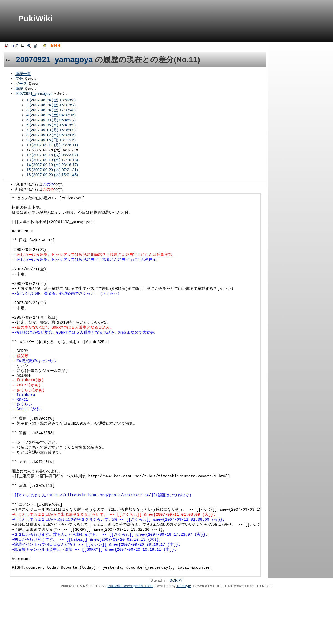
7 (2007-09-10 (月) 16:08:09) (51, 130)
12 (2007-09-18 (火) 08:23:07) (52, 155)
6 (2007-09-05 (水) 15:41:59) (51, 125)
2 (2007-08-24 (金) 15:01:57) (51, 105)
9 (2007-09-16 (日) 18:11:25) (51, 140)
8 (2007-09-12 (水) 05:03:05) (51, 135)
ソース (21, 84)
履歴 (19, 89)
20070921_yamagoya (54, 60)
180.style (184, 638)
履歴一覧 (23, 74)
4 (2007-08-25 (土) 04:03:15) (51, 115)
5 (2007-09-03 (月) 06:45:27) (51, 120)
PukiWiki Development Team (131, 638)
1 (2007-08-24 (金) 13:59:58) (51, 100)
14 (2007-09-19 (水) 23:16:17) (52, 165)
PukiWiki (35, 18)
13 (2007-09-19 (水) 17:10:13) (52, 160)
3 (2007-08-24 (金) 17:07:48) (51, 110)
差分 (19, 79)
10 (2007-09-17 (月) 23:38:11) (52, 145)
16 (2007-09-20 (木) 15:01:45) (52, 175)
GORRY (176, 632)
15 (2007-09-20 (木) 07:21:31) (52, 170)
